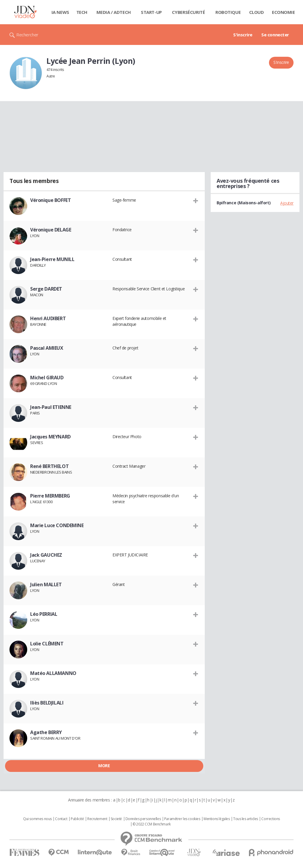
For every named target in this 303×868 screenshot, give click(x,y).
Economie (283, 12)
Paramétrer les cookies (182, 819)
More (104, 766)
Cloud (257, 12)
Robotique (228, 12)
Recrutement (97, 819)
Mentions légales (217, 819)
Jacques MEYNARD (50, 437)
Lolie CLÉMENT (47, 644)
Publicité (77, 819)
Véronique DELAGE (51, 230)
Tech (82, 12)
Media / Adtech (114, 12)
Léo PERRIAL (44, 614)
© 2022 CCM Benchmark (152, 824)
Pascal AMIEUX (47, 348)
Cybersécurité (188, 12)
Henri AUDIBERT (48, 318)
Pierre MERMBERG (50, 496)
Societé (116, 819)
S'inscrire (243, 35)
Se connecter (275, 35)
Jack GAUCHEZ (46, 555)
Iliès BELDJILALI (47, 703)
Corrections (270, 819)
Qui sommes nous (37, 819)
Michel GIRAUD (47, 378)
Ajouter (287, 203)
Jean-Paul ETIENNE (51, 407)
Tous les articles (246, 819)
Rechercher (27, 35)
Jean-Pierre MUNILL (52, 259)
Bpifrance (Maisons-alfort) (244, 203)
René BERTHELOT (49, 466)
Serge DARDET (46, 289)
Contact (61, 819)
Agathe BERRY (46, 732)
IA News (60, 12)
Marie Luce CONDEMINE (57, 525)
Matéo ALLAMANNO (53, 673)
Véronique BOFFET (50, 200)
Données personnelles (143, 819)
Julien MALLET (46, 584)
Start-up (151, 12)
